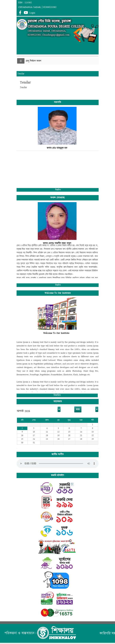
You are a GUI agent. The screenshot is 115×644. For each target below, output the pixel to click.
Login (32, 13)
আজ (78, 409)
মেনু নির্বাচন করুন (33, 61)
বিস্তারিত (58, 190)
